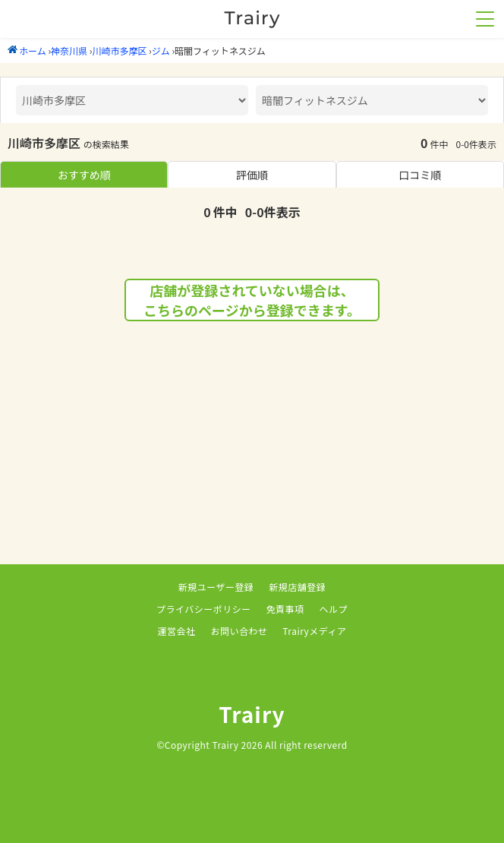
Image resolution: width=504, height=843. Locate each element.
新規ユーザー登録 (216, 587)
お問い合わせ (239, 631)
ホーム (27, 51)
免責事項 (285, 609)
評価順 (252, 175)
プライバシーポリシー (204, 609)
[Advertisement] (252, 458)
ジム (161, 51)
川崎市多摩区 (119, 51)
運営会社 (177, 631)
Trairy (252, 714)
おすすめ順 (84, 175)
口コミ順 (420, 175)
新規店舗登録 (297, 587)
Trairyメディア (314, 631)
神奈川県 (69, 51)
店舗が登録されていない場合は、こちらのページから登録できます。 (252, 300)
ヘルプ (334, 609)
